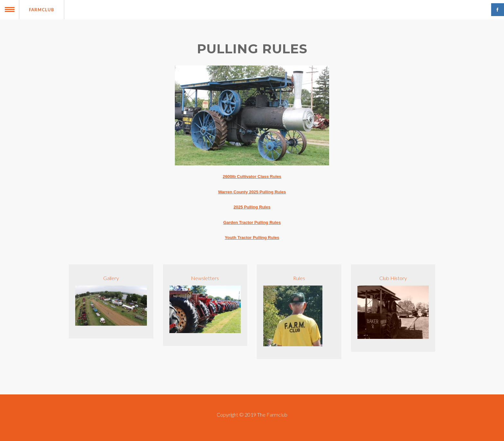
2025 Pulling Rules (252, 207)
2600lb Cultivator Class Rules (252, 176)
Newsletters (205, 278)
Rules (299, 278)
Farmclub (42, 10)
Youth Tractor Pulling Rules (252, 238)
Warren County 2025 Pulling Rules (252, 192)
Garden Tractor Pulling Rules (252, 222)
